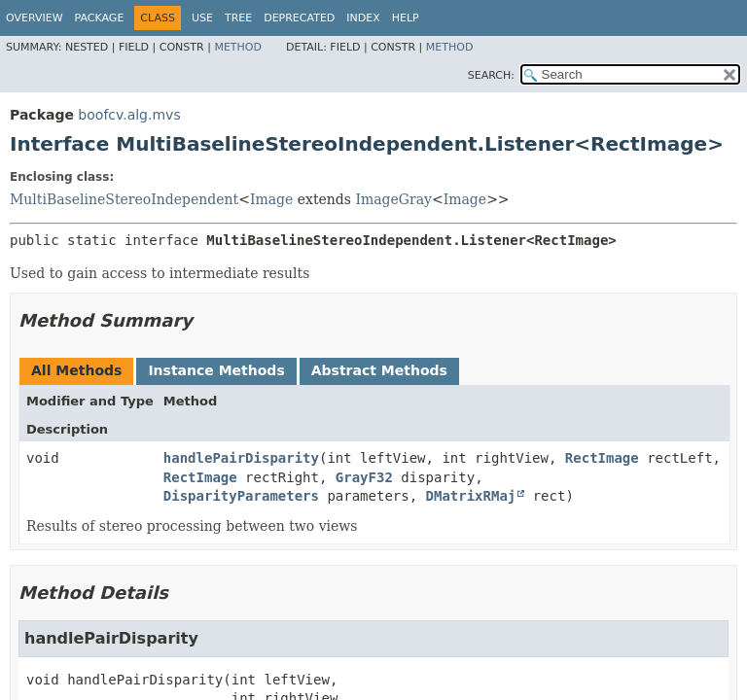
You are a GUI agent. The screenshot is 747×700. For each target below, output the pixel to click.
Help (406, 18)
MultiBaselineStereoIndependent (124, 199)
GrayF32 (364, 477)
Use (202, 18)
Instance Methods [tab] (216, 370)
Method (238, 47)
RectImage (602, 458)
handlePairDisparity (241, 458)
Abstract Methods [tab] (379, 370)
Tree (238, 18)
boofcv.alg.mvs (129, 115)
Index (363, 18)
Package (100, 18)
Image (271, 199)
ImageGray (393, 199)
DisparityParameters (241, 496)
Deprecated (299, 18)
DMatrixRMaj (471, 496)
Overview (35, 18)
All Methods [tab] (76, 370)
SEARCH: (491, 75)
